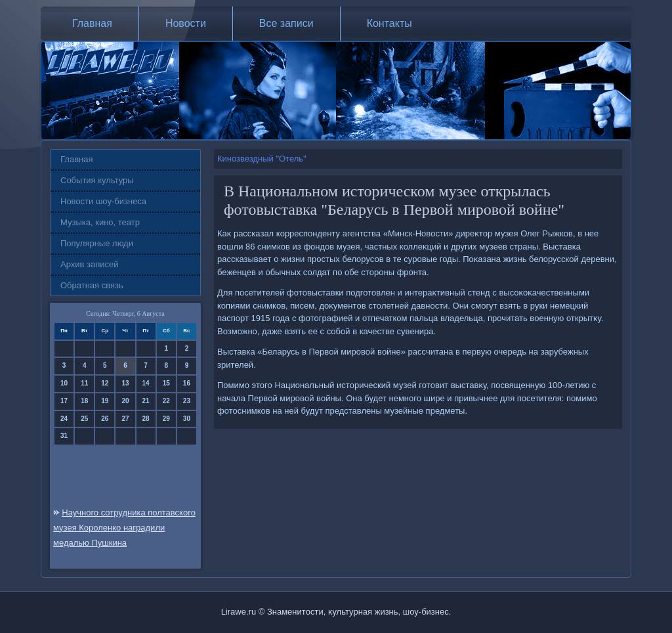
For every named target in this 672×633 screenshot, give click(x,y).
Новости (186, 23)
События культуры (97, 180)
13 (125, 383)
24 (64, 419)
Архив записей (90, 264)
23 (187, 401)
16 (187, 383)
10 (64, 383)
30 (187, 419)
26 (105, 419)
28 (146, 419)
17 (64, 401)
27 (125, 419)
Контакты (389, 23)
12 (105, 383)
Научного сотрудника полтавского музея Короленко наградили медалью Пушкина (124, 528)
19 (105, 401)
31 (64, 436)
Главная (92, 23)
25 (84, 419)
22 (166, 401)
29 (166, 419)
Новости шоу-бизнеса (103, 201)
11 (84, 383)
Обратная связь (92, 285)
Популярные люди (97, 243)
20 (125, 401)
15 (166, 383)
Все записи (286, 23)
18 (84, 401)
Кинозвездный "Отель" (262, 159)
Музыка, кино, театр (100, 222)
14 (146, 383)
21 (146, 401)
